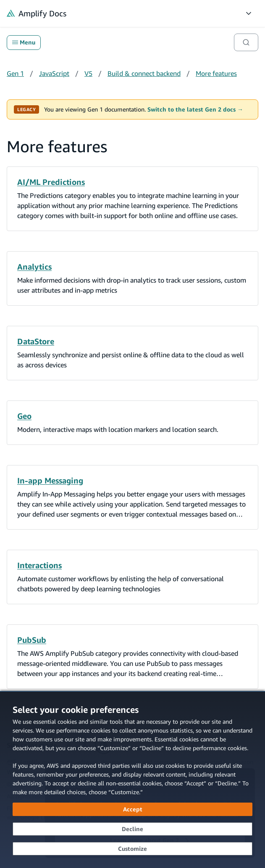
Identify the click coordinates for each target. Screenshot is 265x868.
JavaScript (54, 73)
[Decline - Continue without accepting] (132, 829)
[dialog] (132, 780)
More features (216, 73)
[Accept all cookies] (132, 809)
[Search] (246, 42)
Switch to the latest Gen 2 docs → (195, 109)
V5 (88, 73)
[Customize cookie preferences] (132, 849)
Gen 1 (15, 73)
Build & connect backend (144, 73)
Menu (24, 42)
